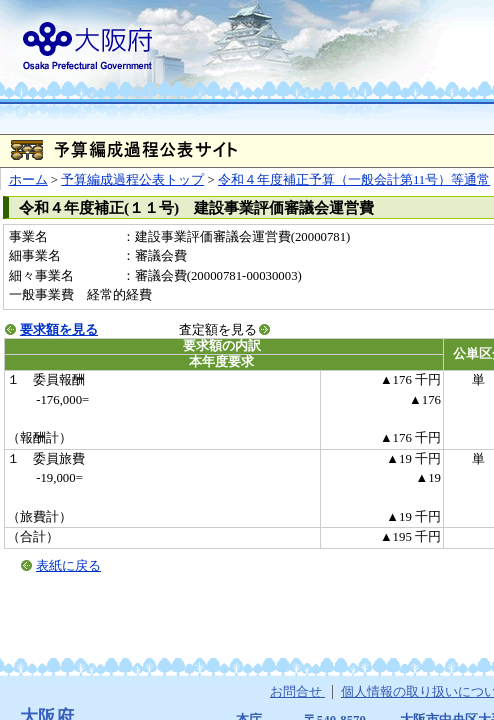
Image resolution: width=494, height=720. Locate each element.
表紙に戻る (68, 566)
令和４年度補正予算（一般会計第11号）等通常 (354, 180)
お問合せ (297, 692)
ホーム (28, 180)
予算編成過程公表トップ (132, 180)
